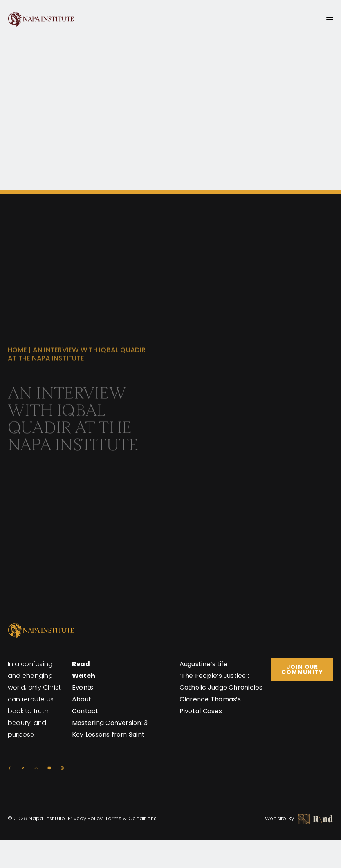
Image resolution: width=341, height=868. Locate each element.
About (82, 699)
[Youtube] (49, 768)
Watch (84, 676)
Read (81, 664)
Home (17, 357)
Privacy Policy (85, 818)
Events (83, 687)
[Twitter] (23, 768)
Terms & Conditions (131, 818)
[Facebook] (10, 768)
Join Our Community (302, 669)
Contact (85, 711)
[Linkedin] (36, 768)
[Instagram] (62, 768)
